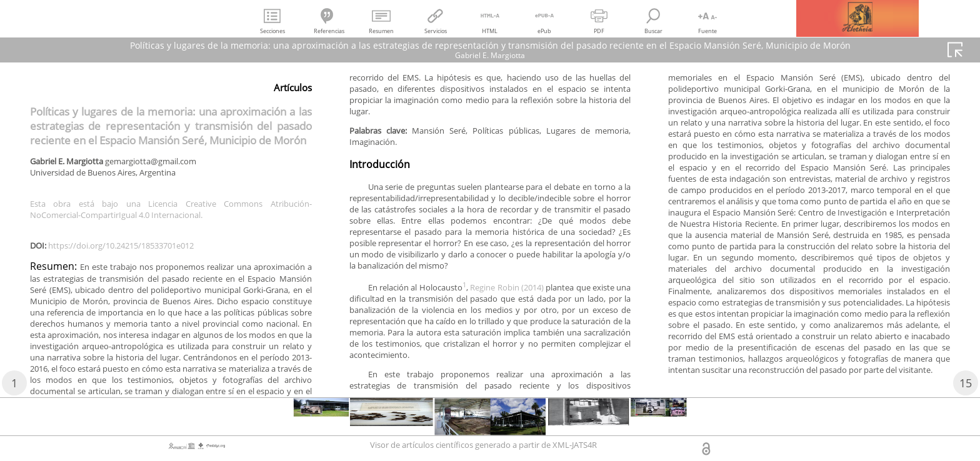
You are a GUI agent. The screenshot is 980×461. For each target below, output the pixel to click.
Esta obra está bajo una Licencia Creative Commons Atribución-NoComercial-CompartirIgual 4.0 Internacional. (171, 212)
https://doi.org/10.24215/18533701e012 (132, 251)
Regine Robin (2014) (532, 345)
